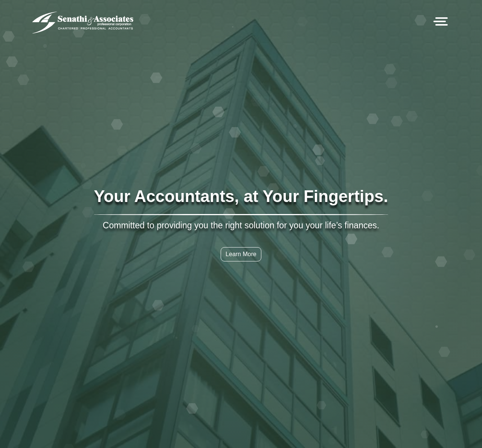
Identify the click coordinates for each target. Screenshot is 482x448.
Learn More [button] (241, 254)
